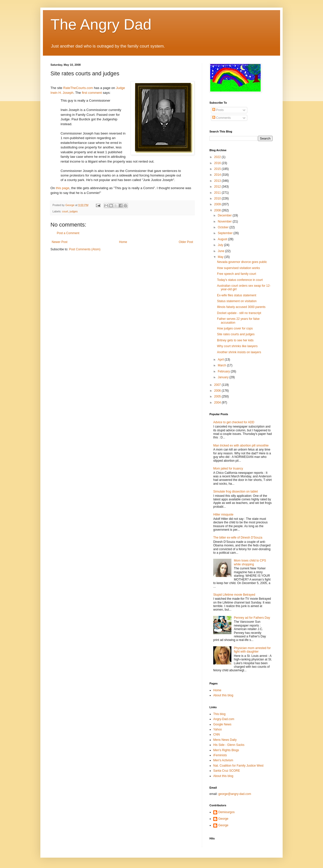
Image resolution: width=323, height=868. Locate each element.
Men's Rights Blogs (226, 750)
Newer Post (60, 242)
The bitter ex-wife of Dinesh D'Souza (238, 538)
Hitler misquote (223, 515)
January (224, 377)
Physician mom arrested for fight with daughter (252, 650)
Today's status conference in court (240, 280)
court (65, 211)
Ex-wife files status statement (237, 295)
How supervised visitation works (238, 268)
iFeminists (220, 755)
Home (123, 242)
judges (74, 211)
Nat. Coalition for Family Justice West (238, 766)
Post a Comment (68, 233)
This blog (219, 714)
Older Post (186, 242)
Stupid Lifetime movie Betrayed (234, 595)
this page (63, 188)
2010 (218, 198)
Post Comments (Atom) (85, 249)
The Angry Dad (101, 24)
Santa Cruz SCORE (227, 771)
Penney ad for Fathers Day (252, 618)
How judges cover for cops (235, 328)
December (225, 215)
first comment (92, 93)
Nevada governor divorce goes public (242, 262)
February (224, 371)
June (221, 251)
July (221, 245)
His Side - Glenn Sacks (229, 745)
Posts (218, 110)
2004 (218, 403)
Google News (222, 724)
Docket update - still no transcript (239, 313)
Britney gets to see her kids (235, 340)
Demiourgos (226, 812)
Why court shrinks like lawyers (237, 346)
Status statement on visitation (237, 301)
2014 (218, 175)
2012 (218, 187)
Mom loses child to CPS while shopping (250, 562)
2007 (218, 385)
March (222, 365)
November (225, 221)
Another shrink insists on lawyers (239, 352)
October (224, 227)
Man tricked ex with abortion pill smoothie (241, 446)
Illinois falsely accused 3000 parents (241, 307)
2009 (218, 204)
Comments (221, 118)
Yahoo (218, 729)
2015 (218, 169)
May (221, 257)
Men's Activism (223, 760)
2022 (218, 157)
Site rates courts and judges (236, 334)
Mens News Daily (225, 740)
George (223, 819)
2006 (218, 391)
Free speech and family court (237, 274)
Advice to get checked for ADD (234, 422)
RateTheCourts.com (78, 88)
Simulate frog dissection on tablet (236, 492)
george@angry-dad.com (235, 794)
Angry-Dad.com (224, 719)
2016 (218, 163)
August (223, 239)
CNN (217, 735)
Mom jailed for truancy (228, 469)
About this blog (223, 695)
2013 (218, 181)
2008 (218, 210)
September (226, 233)
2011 (218, 193)
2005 (218, 396)
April (221, 360)
